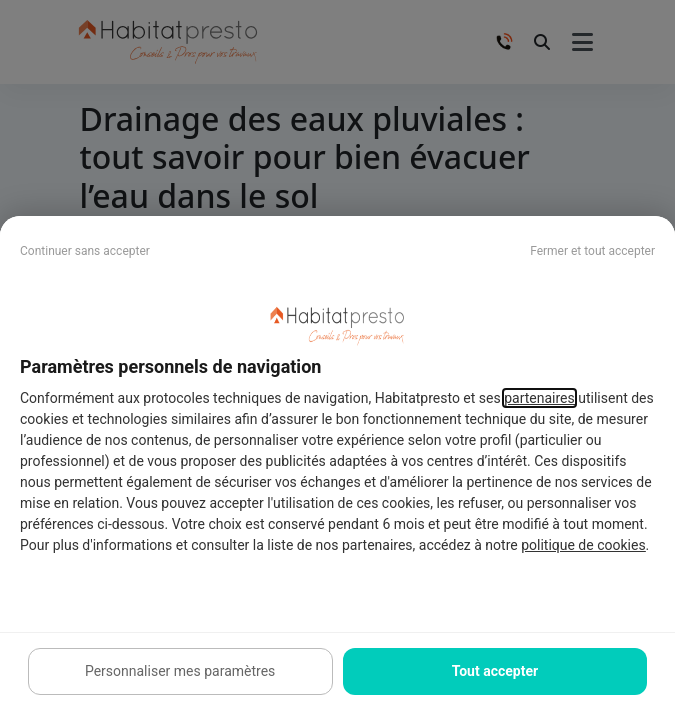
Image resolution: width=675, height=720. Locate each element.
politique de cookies (583, 545)
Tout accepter (495, 671)
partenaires (539, 398)
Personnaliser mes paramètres (180, 671)
